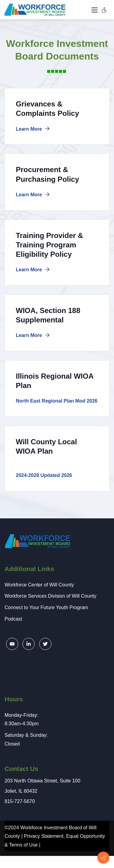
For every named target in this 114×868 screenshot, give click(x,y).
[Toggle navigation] (95, 10)
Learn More (33, 129)
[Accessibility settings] (105, 10)
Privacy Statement (44, 836)
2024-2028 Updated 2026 (44, 475)
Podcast (13, 619)
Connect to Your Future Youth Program (46, 607)
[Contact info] (103, 858)
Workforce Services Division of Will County (50, 596)
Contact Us (21, 769)
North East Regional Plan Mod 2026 (57, 401)
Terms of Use (23, 845)
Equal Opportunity (85, 836)
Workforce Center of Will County (39, 585)
